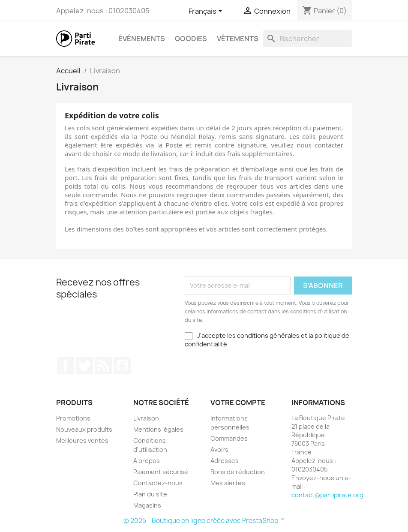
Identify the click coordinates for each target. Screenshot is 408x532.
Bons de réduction (238, 472)
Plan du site (150, 494)
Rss (103, 366)
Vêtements (238, 39)
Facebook (66, 366)
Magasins (147, 505)
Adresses (225, 461)
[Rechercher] (307, 39)
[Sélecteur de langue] (206, 12)
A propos (147, 461)
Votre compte (238, 403)
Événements (142, 39)
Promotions (73, 418)
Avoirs (219, 449)
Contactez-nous (158, 483)
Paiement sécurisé (161, 472)
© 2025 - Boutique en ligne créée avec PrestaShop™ (204, 521)
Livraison (146, 418)
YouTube (122, 366)
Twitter (84, 366)
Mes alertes (228, 483)
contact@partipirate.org (327, 495)
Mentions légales (158, 429)
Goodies (191, 39)
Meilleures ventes (82, 440)
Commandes (229, 438)
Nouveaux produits (84, 429)
